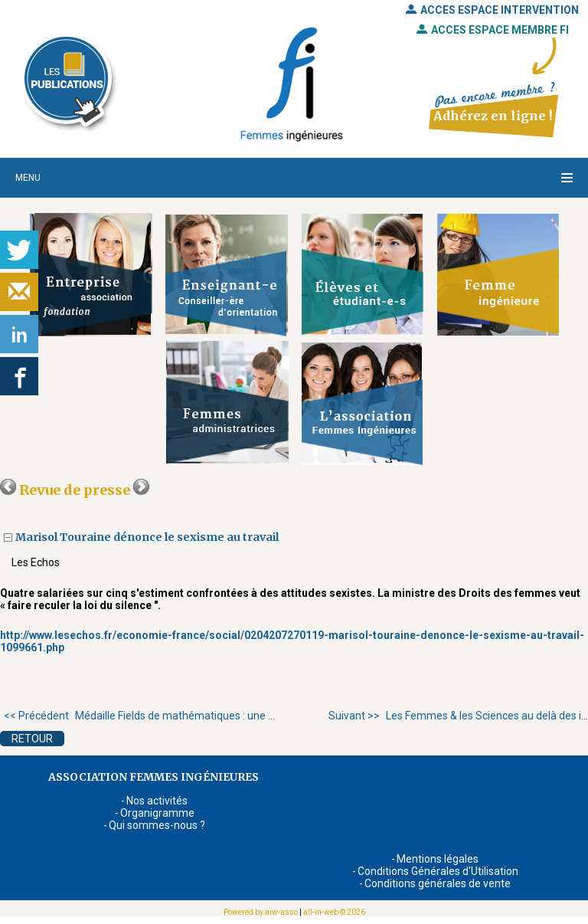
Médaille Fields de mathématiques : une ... (139, 716)
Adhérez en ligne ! (493, 116)
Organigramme (157, 813)
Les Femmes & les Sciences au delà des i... (458, 716)
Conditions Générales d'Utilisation (438, 871)
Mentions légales (438, 859)
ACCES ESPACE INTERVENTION (492, 10)
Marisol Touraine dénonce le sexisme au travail (148, 537)
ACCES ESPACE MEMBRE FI (493, 30)
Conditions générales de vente (438, 883)
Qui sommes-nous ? (157, 825)
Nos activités (157, 801)
